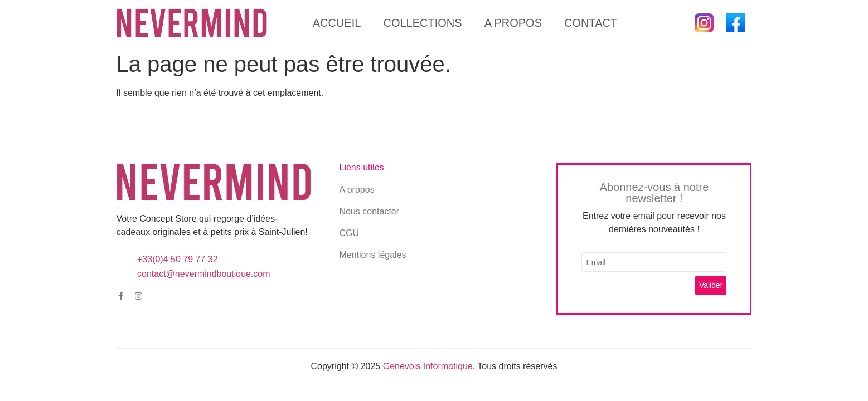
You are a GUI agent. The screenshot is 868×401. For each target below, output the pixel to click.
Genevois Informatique (428, 366)
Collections (422, 23)
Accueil (337, 23)
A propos (513, 23)
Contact (591, 23)
